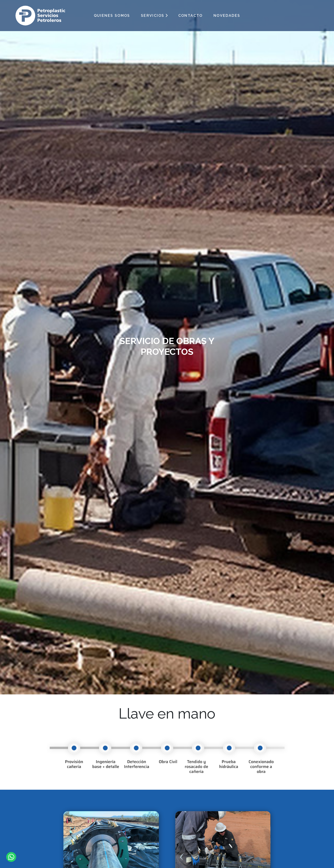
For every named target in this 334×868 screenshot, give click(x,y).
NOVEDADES (227, 16)
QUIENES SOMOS (112, 16)
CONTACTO (191, 16)
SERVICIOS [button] (153, 16)
